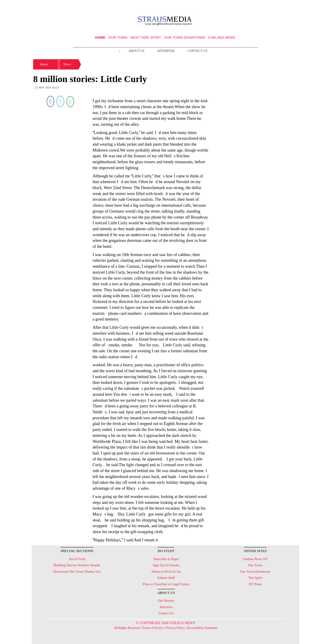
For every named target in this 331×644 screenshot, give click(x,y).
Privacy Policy (175, 628)
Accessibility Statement (202, 628)
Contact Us (198, 51)
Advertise (166, 51)
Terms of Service (153, 628)
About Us (136, 51)
